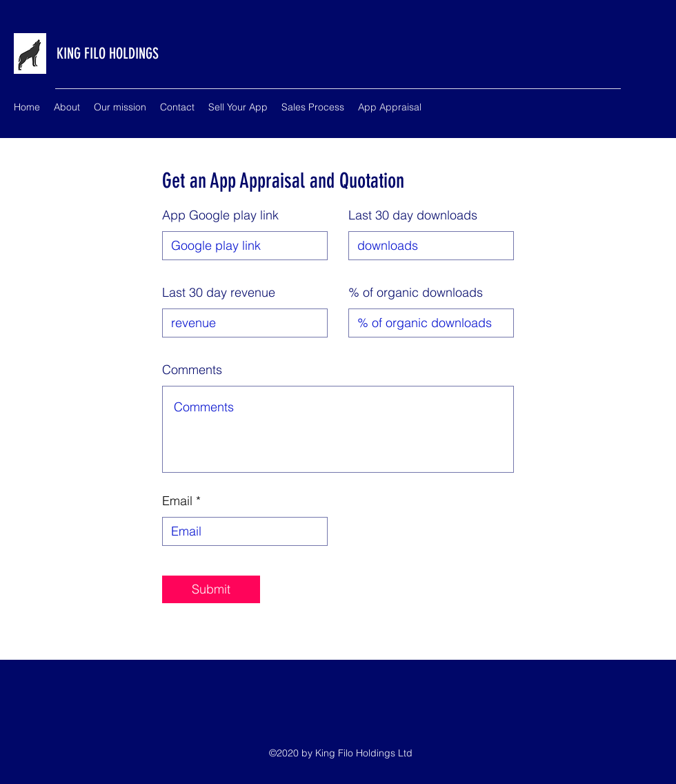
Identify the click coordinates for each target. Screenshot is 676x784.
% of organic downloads (416, 293)
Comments (192, 370)
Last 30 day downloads (413, 215)
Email (177, 501)
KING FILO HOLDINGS (108, 53)
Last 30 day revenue (219, 293)
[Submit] (211, 589)
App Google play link (220, 215)
